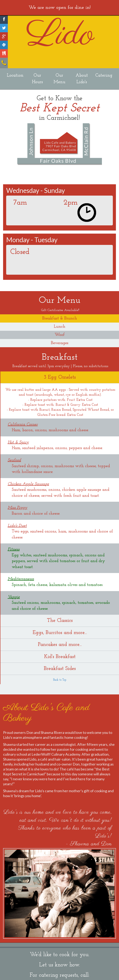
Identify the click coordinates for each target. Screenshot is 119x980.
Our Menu (59, 79)
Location (15, 76)
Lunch (59, 327)
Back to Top (60, 680)
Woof (60, 335)
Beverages (60, 343)
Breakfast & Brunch (60, 318)
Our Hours (37, 79)
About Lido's (82, 79)
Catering (104, 76)
